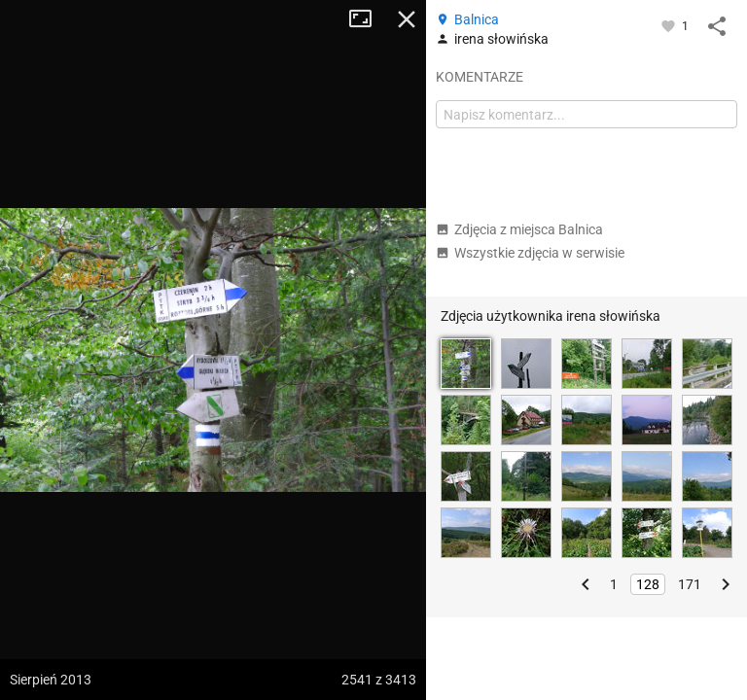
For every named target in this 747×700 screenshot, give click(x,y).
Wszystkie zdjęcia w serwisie (530, 253)
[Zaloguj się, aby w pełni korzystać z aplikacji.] (670, 25)
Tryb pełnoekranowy (368, 19)
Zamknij (407, 19)
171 (690, 584)
